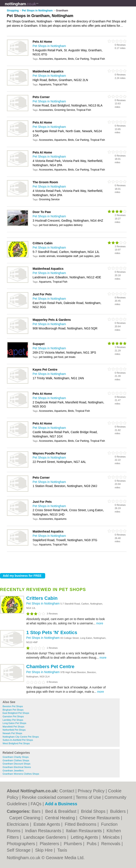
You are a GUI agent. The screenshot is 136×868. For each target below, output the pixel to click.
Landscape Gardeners (45, 837)
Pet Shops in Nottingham (43, 603)
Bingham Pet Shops (13, 710)
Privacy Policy (91, 791)
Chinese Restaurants (100, 818)
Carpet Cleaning (25, 818)
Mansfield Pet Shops (13, 727)
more (100, 623)
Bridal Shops (94, 811)
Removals (111, 844)
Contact (67, 791)
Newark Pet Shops (12, 733)
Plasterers (50, 844)
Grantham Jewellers (13, 771)
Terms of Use (88, 797)
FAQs (36, 804)
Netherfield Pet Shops (14, 730)
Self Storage (19, 850)
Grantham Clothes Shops (16, 760)
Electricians (19, 824)
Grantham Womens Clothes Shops (21, 774)
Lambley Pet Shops (13, 720)
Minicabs (112, 837)
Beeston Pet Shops (13, 706)
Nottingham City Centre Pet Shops (21, 737)
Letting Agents (85, 837)
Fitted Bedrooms (81, 824)
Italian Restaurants (85, 831)
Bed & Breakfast (61, 811)
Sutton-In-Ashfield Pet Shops (18, 740)
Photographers (22, 844)
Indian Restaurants (44, 831)
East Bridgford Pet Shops (16, 713)
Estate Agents (47, 824)
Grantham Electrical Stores (17, 767)
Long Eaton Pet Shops (14, 723)
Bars (37, 811)
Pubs (92, 844)
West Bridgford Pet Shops (16, 743)
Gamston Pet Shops (13, 716)
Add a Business (61, 804)
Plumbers (74, 844)
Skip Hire (45, 850)
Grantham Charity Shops (16, 757)
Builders (119, 811)
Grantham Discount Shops (16, 764)
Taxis (62, 850)
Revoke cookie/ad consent (47, 797)
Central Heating (61, 818)
